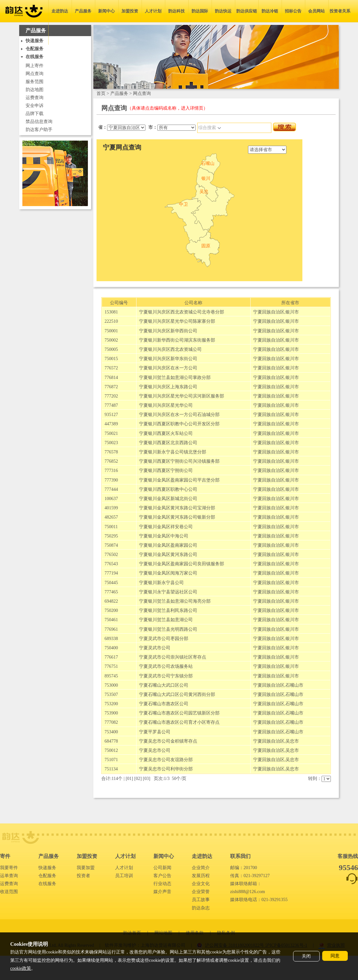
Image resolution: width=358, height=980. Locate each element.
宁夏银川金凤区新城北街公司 (168, 499)
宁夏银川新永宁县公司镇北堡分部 (173, 452)
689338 (111, 639)
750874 (111, 545)
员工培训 (124, 876)
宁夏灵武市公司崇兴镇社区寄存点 (173, 657)
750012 (111, 750)
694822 (111, 601)
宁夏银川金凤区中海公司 (164, 536)
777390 (111, 480)
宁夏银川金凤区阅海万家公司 (168, 573)
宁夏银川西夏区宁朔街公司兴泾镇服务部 (179, 461)
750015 (111, 359)
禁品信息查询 (39, 122)
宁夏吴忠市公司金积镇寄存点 (168, 741)
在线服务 (47, 884)
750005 (111, 349)
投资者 (83, 876)
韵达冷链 (270, 11)
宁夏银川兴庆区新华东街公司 (168, 359)
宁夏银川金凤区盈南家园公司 (168, 545)
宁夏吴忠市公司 (155, 750)
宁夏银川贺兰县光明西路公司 (168, 629)
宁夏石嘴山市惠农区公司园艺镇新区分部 (179, 713)
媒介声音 (162, 892)
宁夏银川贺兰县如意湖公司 (166, 620)
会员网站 (316, 11)
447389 (111, 424)
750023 (111, 443)
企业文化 (201, 884)
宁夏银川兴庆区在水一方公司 (168, 368)
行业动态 (162, 884)
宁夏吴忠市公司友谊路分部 (166, 760)
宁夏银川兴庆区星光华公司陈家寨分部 (177, 321)
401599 (111, 508)
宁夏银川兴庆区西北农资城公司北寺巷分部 (182, 312)
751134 (111, 769)
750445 (111, 583)
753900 (111, 713)
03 (147, 779)
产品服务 (83, 11)
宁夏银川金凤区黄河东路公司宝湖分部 (177, 508)
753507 (111, 694)
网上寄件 (35, 66)
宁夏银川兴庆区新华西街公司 (168, 331)
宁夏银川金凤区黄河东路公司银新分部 (177, 517)
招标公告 (293, 11)
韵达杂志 (201, 908)
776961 (111, 629)
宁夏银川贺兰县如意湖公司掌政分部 (175, 378)
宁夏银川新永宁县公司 (161, 583)
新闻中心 (106, 11)
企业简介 (201, 868)
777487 (111, 405)
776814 (111, 378)
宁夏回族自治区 (269, 312)
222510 (111, 321)
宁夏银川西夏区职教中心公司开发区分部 (179, 424)
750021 (111, 433)
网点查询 (35, 74)
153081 (111, 312)
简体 (55, 33)
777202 (111, 396)
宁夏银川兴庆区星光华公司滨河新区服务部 (182, 396)
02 (138, 779)
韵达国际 (200, 11)
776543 (111, 564)
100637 (111, 499)
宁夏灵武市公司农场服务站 (166, 666)
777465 (111, 592)
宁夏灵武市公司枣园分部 (164, 639)
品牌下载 (35, 114)
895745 (111, 676)
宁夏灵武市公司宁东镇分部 (166, 676)
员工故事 (201, 900)
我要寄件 (9, 868)
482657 (111, 517)
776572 (111, 368)
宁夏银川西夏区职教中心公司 (168, 489)
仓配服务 (47, 876)
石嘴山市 (294, 685)
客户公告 (162, 876)
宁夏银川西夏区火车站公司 (166, 433)
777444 (111, 489)
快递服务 (47, 868)
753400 (111, 732)
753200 (111, 704)
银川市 (292, 312)
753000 (111, 685)
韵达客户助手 (39, 130)
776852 (111, 461)
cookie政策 (21, 968)
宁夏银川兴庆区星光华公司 (166, 405)
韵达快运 (223, 11)
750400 (111, 648)
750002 (111, 340)
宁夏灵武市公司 (155, 648)
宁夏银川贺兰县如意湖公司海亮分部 (175, 601)
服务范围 (35, 82)
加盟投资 (130, 11)
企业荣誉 (201, 892)
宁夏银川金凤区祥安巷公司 (166, 527)
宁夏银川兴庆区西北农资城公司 (170, 349)
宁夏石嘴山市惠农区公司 (164, 704)
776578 (111, 452)
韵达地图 (35, 90)
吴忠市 (292, 741)
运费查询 (35, 98)
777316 (111, 471)
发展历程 (201, 876)
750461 (111, 620)
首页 (101, 93)
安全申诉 (35, 106)
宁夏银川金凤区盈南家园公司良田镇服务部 (182, 564)
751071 (111, 760)
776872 (111, 387)
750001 (111, 331)
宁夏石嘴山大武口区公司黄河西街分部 (177, 694)
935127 (111, 415)
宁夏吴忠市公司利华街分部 (166, 769)
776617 (111, 657)
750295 (111, 536)
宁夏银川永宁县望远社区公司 (168, 592)
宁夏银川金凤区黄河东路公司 (168, 555)
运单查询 (9, 876)
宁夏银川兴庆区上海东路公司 (168, 387)
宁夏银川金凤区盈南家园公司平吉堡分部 (179, 480)
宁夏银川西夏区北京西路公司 (168, 443)
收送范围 (9, 892)
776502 (111, 555)
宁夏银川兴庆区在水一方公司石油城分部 (179, 415)
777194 (111, 573)
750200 (111, 610)
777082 (111, 722)
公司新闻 (162, 868)
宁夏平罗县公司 (155, 732)
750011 (111, 527)
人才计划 (153, 11)
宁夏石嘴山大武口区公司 (164, 685)
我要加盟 (86, 868)
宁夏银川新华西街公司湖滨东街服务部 (177, 340)
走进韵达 (60, 11)
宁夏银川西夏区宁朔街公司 (166, 471)
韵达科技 (176, 11)
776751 (111, 666)
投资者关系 (340, 11)
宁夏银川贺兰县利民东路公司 (168, 610)
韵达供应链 (247, 11)
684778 (111, 741)
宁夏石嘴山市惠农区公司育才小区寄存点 (179, 722)
